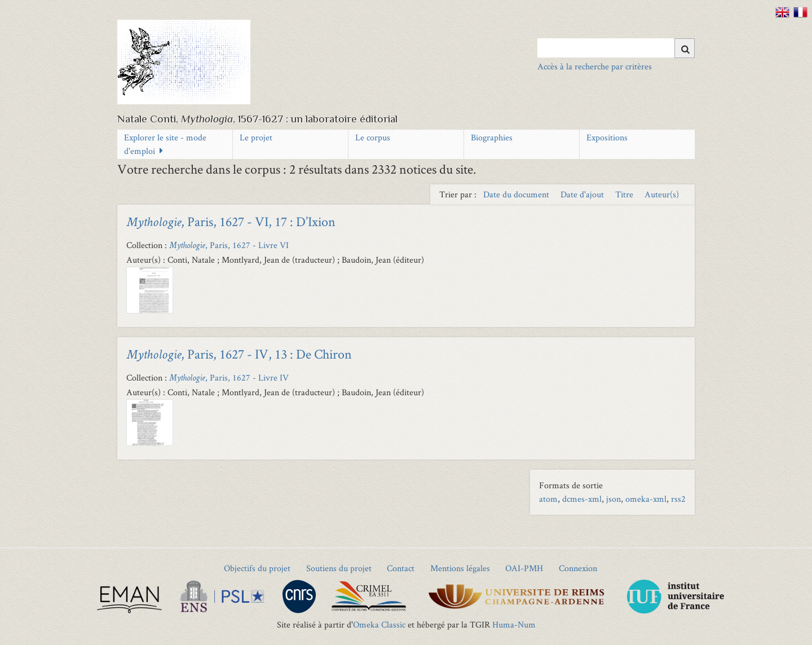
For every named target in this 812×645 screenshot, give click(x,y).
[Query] (616, 48)
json (614, 499)
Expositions (607, 137)
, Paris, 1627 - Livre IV (229, 377)
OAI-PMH (524, 568)
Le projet (256, 137)
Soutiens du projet (339, 568)
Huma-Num (514, 624)
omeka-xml (646, 499)
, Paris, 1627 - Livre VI (229, 245)
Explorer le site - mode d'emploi (165, 144)
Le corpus (373, 137)
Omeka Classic (379, 624)
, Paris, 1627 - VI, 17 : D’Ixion (231, 221)
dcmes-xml (582, 499)
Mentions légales (460, 568)
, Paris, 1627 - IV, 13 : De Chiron (239, 354)
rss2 (678, 499)
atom (548, 499)
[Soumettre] (685, 48)
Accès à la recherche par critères (595, 66)
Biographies (492, 137)
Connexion (578, 568)
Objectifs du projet (257, 568)
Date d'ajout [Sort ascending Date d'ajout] (583, 194)
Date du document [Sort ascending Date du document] (517, 194)
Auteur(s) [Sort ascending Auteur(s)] (662, 194)
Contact (401, 568)
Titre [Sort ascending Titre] (625, 194)
